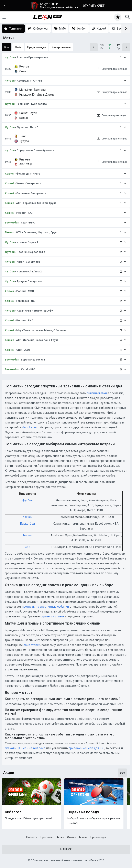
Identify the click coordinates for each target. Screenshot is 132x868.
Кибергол (13, 812)
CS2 (28, 547)
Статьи (72, 837)
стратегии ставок (53, 616)
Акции (60, 837)
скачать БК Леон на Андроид (25, 748)
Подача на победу (83, 812)
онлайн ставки (97, 393)
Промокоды (98, 837)
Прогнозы (47, 837)
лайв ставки (32, 645)
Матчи (83, 837)
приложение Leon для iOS (87, 748)
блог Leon (29, 427)
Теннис (10, 203)
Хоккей (10, 174)
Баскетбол (12, 223)
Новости (32, 837)
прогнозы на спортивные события (46, 607)
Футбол (10, 57)
